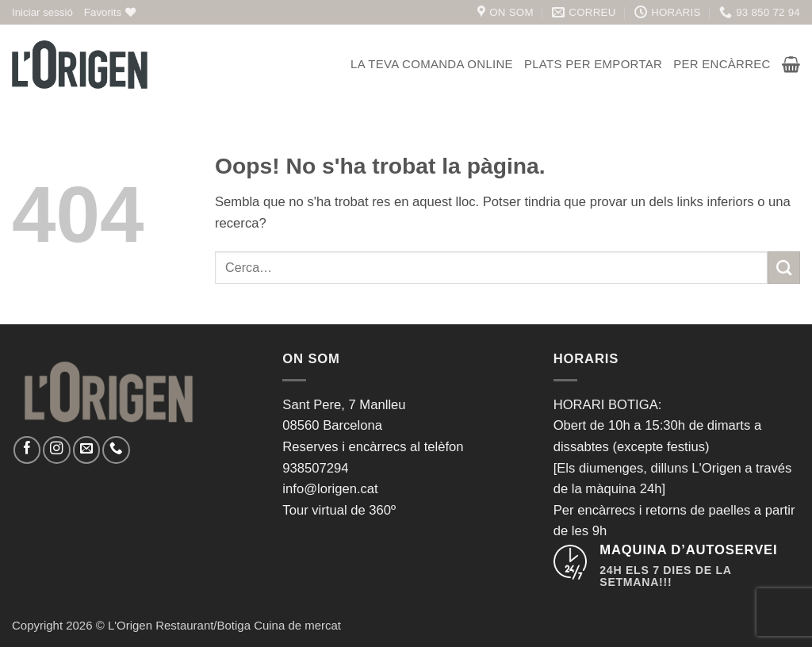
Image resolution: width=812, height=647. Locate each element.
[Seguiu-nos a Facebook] (27, 450)
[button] (42, 12)
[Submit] (784, 268)
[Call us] (116, 450)
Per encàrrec (722, 64)
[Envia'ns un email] (86, 450)
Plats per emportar (593, 64)
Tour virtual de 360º (339, 510)
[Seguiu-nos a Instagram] (56, 450)
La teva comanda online (432, 64)
